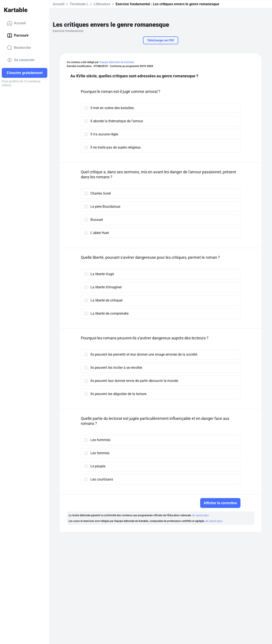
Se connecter (21, 60)
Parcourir (18, 35)
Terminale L (79, 4)
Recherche (19, 48)
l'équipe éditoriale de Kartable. (117, 62)
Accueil (16, 23)
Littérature (102, 4)
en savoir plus (200, 515)
